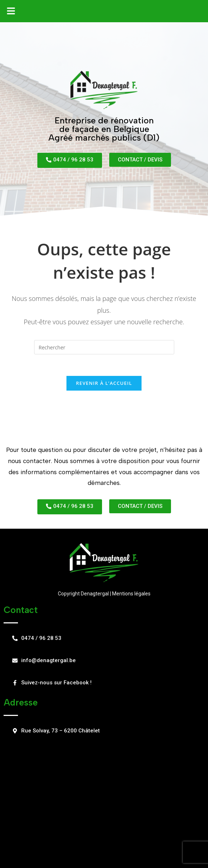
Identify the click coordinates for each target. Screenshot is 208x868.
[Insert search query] (104, 347)
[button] (11, 11)
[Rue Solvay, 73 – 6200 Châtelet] (104, 800)
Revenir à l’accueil (104, 383)
